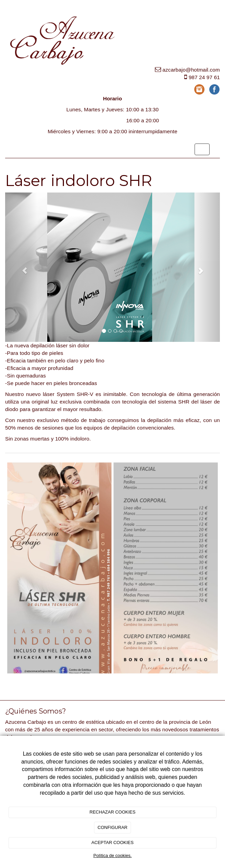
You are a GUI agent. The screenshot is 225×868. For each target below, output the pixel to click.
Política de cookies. (112, 855)
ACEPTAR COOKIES (112, 842)
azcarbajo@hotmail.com (191, 70)
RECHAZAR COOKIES (112, 812)
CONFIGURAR (112, 827)
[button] (21, 267)
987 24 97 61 (204, 77)
